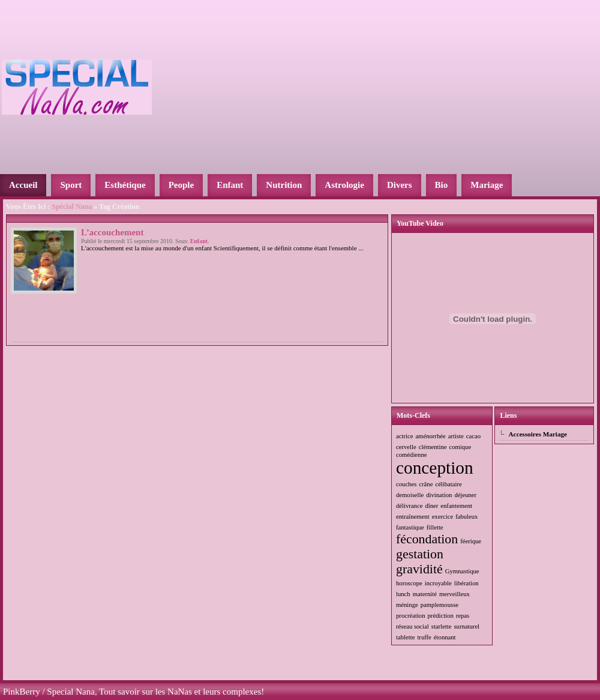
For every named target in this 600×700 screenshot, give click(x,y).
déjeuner (465, 495)
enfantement (456, 506)
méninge (407, 605)
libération (466, 583)
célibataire (448, 484)
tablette (405, 637)
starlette (442, 626)
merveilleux (454, 594)
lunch (403, 594)
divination (439, 495)
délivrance (409, 506)
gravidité (419, 569)
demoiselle (410, 495)
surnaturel (466, 626)
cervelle (406, 447)
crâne (426, 484)
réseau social (412, 626)
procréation (411, 616)
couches (406, 484)
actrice (404, 436)
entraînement (413, 517)
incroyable (438, 583)
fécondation (427, 539)
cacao (473, 436)
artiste (456, 436)
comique (460, 447)
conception (435, 468)
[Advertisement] (337, 86)
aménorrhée (430, 436)
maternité (425, 594)
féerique (471, 541)
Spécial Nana (72, 207)
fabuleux (466, 517)
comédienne (411, 455)
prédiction (441, 616)
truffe (424, 637)
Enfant (199, 241)
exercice (443, 517)
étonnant (445, 637)
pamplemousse (439, 605)
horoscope (409, 583)
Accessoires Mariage (538, 434)
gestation (420, 554)
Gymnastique (462, 571)
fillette (435, 527)
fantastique (410, 527)
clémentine (433, 447)
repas (463, 616)
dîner (431, 506)
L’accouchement (112, 232)
